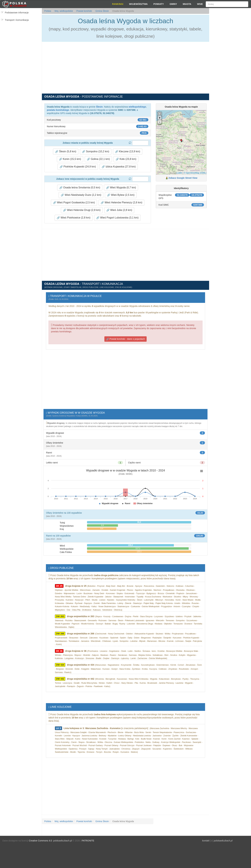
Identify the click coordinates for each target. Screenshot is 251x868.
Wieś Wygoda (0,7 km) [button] (121, 188)
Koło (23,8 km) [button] (126, 159)
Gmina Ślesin (102, 11)
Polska (48, 11)
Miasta (187, 4)
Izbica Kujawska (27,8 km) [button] (119, 167)
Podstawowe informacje (17, 13)
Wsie (200, 4)
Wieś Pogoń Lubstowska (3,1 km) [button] (117, 218)
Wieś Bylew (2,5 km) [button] (121, 195)
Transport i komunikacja (17, 20)
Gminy (173, 4)
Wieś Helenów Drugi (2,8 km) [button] (82, 210)
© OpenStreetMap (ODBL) (195, 173)
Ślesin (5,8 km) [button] (66, 152)
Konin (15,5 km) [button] (70, 159)
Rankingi (118, 4)
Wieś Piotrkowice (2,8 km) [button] (74, 218)
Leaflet (179, 173)
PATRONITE (88, 841)
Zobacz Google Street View (183, 178)
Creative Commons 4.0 (40, 841)
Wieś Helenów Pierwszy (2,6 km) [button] (121, 203)
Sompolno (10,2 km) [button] (96, 152)
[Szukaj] (227, 4)
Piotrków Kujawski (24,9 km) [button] (78, 167)
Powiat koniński (84, 11)
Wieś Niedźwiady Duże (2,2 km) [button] (81, 195)
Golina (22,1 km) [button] (98, 159)
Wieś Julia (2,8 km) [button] (119, 210)
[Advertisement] (230, 66)
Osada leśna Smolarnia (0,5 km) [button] (80, 188)
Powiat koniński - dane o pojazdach (125, 339)
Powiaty (159, 4)
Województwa (138, 4)
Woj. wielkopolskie (63, 11)
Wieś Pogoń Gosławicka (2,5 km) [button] (74, 203)
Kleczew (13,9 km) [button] (128, 152)
